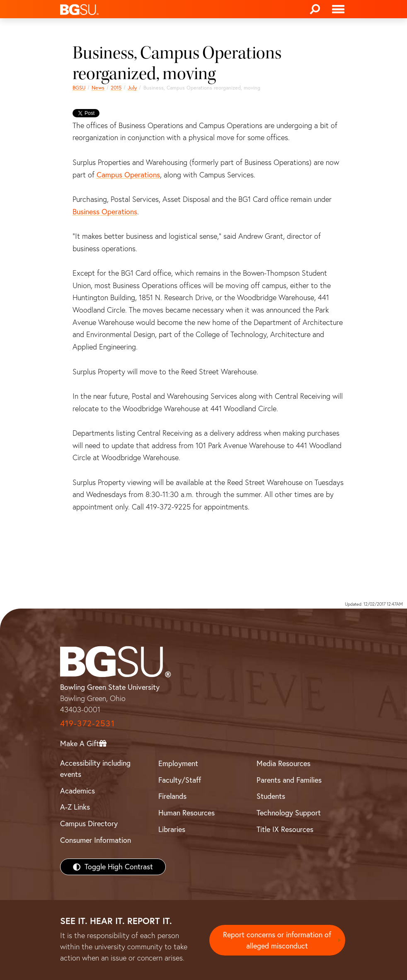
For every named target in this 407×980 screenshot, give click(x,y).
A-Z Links (75, 807)
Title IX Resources (285, 829)
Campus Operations (128, 175)
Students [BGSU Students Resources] (271, 796)
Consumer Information (96, 840)
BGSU (79, 88)
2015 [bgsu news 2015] (116, 88)
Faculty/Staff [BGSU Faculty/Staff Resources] (180, 780)
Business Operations (105, 212)
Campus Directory (89, 824)
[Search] (315, 9)
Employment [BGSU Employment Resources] (178, 763)
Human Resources (187, 813)
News (98, 88)
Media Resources (283, 763)
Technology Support (289, 813)
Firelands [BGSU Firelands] (172, 796)
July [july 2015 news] (132, 88)
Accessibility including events (95, 769)
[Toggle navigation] (338, 9)
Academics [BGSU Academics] (78, 791)
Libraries (172, 829)
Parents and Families (289, 780)
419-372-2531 (87, 723)
